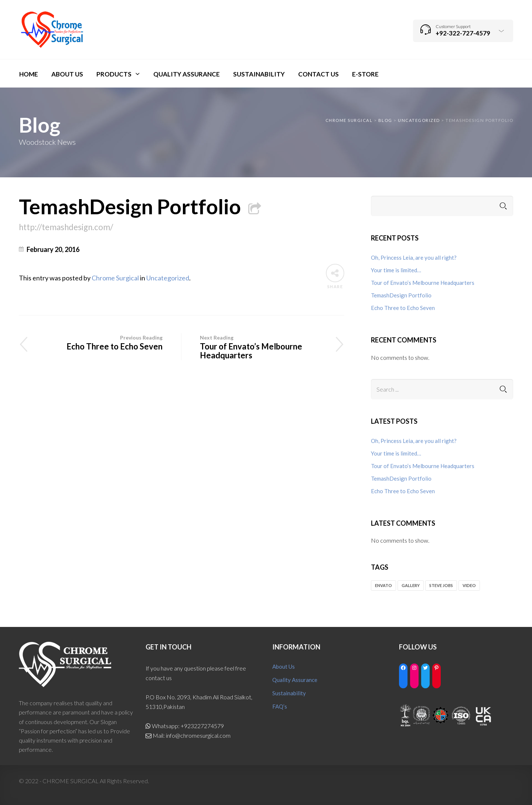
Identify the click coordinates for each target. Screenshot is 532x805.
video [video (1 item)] (469, 585)
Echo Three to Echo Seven (100, 342)
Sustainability (289, 693)
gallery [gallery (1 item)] (411, 585)
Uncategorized (168, 278)
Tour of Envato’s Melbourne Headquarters (263, 347)
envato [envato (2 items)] (383, 585)
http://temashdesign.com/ (66, 227)
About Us (284, 666)
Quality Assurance (295, 680)
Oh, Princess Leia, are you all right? (414, 257)
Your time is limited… (396, 270)
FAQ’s (280, 706)
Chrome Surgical (115, 278)
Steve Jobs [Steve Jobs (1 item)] (441, 585)
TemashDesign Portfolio (140, 206)
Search (503, 206)
